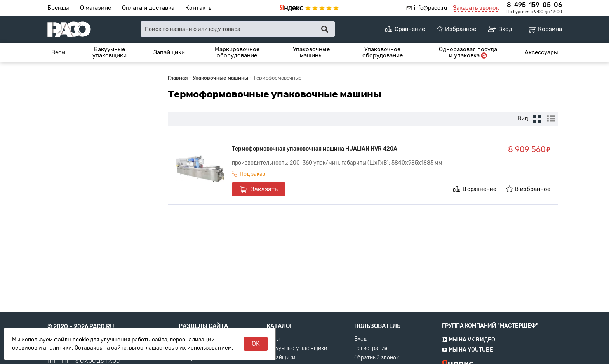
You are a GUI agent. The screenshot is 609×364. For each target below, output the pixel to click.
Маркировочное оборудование (237, 53)
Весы (58, 52)
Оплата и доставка (148, 8)
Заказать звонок (476, 8)
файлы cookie (71, 340)
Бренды (58, 8)
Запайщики (169, 52)
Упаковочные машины (311, 53)
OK (256, 344)
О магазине (96, 8)
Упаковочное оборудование (383, 53)
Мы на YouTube (468, 361)
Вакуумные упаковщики (110, 53)
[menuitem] (58, 52)
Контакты (199, 8)
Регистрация (371, 359)
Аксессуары (541, 52)
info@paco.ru (431, 8)
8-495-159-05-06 (534, 5)
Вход (360, 350)
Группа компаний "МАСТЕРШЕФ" (490, 337)
